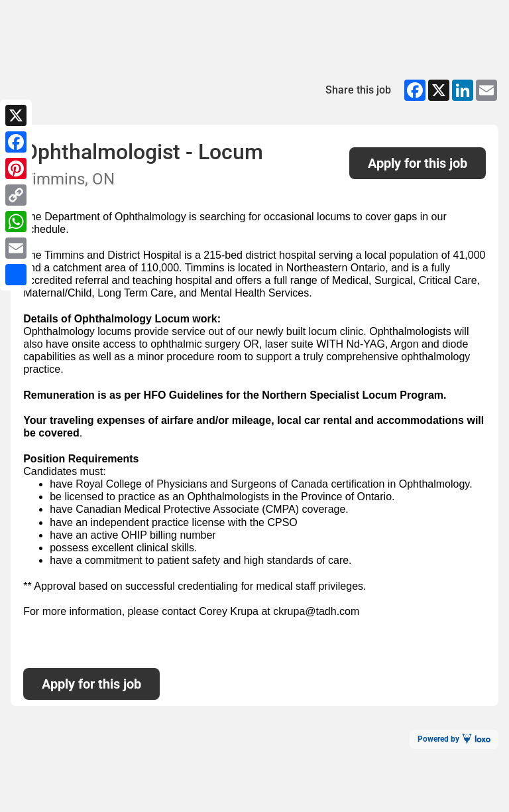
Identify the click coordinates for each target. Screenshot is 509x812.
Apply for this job (418, 163)
